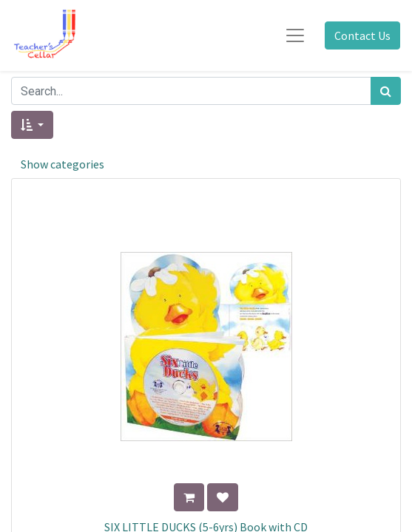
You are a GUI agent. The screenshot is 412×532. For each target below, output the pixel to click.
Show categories (63, 164)
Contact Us (362, 35)
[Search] (386, 91)
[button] (32, 125)
